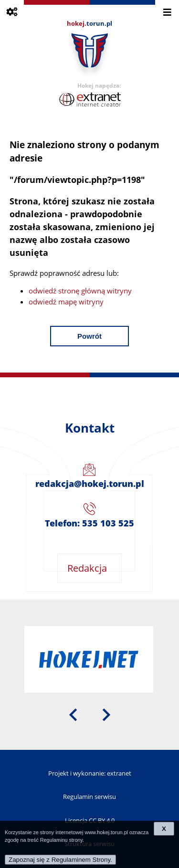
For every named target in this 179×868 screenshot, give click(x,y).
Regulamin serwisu (89, 797)
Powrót (89, 336)
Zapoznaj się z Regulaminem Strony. (60, 860)
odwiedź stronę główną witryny (80, 291)
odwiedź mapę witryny (66, 302)
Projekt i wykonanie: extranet (90, 773)
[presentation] (73, 714)
